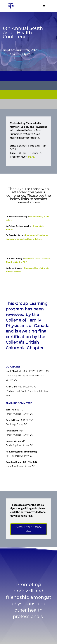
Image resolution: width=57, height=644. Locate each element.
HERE (31, 157)
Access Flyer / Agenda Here (29, 529)
